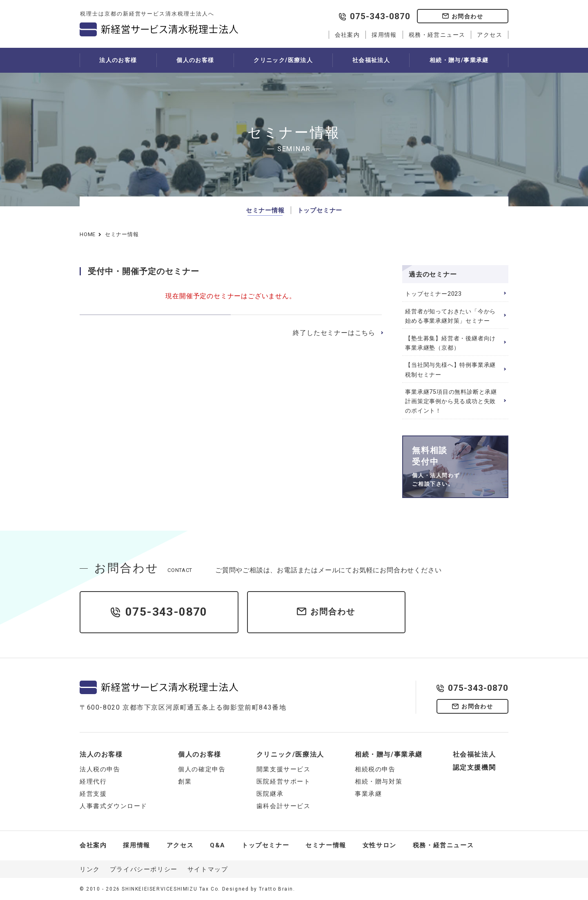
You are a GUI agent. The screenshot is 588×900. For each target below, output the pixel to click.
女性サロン (380, 845)
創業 (185, 782)
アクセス (490, 35)
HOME (88, 234)
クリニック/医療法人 (283, 60)
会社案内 (347, 35)
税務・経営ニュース (437, 35)
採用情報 (384, 35)
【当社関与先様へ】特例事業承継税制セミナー (450, 370)
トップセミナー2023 (433, 294)
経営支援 (93, 794)
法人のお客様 (118, 60)
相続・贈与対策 (379, 782)
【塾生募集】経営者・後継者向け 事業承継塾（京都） (450, 343)
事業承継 (368, 794)
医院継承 (270, 794)
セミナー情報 (265, 210)
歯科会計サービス (284, 806)
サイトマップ (208, 869)
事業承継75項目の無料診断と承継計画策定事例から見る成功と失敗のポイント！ (451, 401)
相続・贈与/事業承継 (459, 60)
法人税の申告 (100, 769)
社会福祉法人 (371, 60)
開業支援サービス (284, 769)
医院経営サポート (284, 782)
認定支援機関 (474, 767)
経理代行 (93, 782)
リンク (90, 869)
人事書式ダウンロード (114, 806)
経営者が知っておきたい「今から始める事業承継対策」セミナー (450, 316)
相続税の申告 (375, 769)
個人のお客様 (195, 60)
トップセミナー (320, 210)
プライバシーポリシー (144, 869)
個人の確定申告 (202, 769)
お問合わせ (467, 16)
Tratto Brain (276, 889)
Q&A (218, 845)
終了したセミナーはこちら (334, 333)
